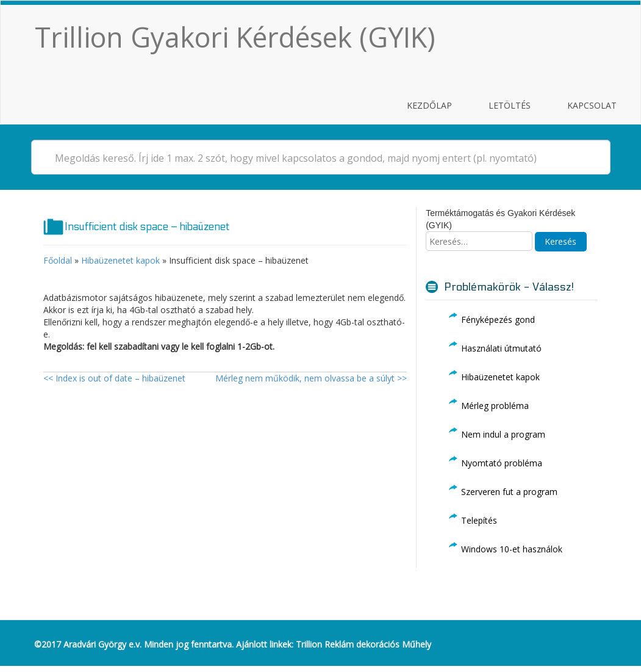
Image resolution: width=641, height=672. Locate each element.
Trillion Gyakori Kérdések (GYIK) (235, 37)
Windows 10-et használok (512, 549)
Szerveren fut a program (509, 492)
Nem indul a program (503, 434)
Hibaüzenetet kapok (120, 260)
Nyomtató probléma (502, 463)
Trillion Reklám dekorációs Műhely (363, 644)
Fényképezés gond (498, 320)
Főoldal (58, 260)
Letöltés (510, 105)
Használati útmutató (501, 348)
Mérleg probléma (495, 406)
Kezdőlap (429, 105)
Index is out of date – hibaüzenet (114, 378)
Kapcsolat (592, 105)
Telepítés (479, 520)
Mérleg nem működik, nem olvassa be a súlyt (311, 378)
